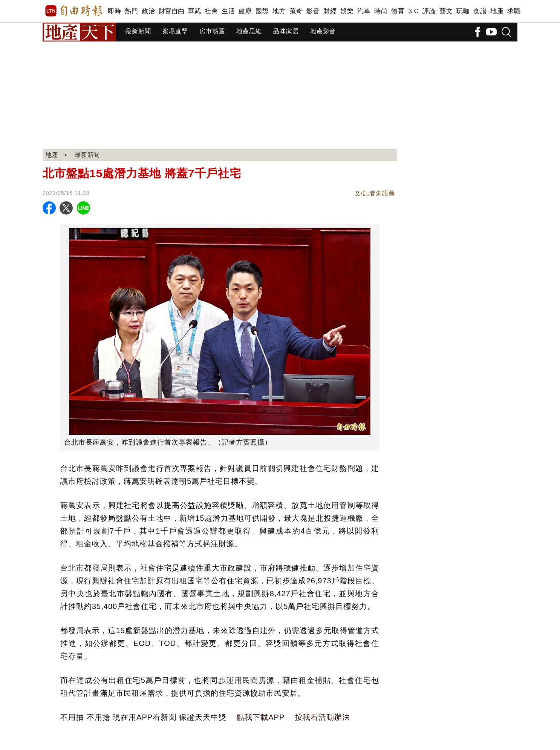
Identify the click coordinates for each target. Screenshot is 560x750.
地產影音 (323, 31)
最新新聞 (138, 31)
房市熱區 (212, 31)
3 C (413, 11)
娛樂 (347, 11)
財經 (330, 11)
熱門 (131, 11)
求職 (514, 11)
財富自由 (171, 11)
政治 (148, 11)
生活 (228, 11)
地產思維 (249, 31)
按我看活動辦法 (322, 717)
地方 (279, 11)
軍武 (194, 11)
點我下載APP (261, 717)
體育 (398, 11)
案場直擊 (175, 31)
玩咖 (463, 11)
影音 (313, 11)
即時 (114, 11)
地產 (497, 11)
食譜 (480, 11)
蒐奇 (296, 11)
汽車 (364, 11)
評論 (429, 11)
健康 (245, 11)
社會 (211, 11)
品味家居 (286, 31)
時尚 (381, 11)
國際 (262, 11)
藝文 (446, 11)
